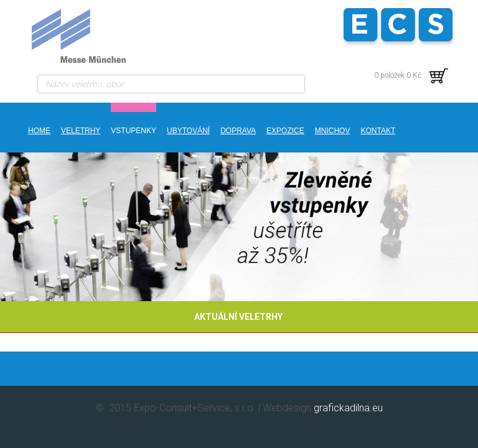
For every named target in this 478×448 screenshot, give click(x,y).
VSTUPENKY (134, 131)
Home (39, 131)
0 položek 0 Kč (411, 75)
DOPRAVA (238, 131)
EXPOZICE (285, 131)
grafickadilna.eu (348, 408)
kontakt (378, 131)
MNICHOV (333, 131)
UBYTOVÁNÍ (188, 131)
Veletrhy (81, 131)
